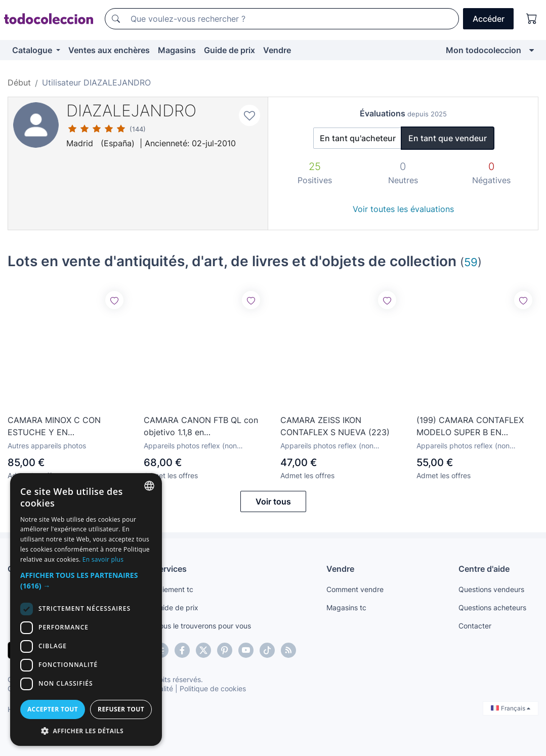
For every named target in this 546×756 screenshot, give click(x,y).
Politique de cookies (213, 688)
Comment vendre (355, 589)
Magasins (177, 50)
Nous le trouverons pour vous (202, 626)
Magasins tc (346, 607)
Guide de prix (229, 50)
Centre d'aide (484, 569)
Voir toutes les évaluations (403, 209)
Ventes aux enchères (109, 50)
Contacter (475, 626)
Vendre (277, 50)
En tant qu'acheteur (358, 138)
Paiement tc (174, 589)
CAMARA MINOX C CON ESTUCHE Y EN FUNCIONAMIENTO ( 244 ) (59, 427)
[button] (86, 580)
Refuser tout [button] (121, 709)
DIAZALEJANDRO (131, 111)
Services (170, 569)
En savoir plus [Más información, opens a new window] (103, 559)
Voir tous (273, 501)
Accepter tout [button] (53, 709)
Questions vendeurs (491, 589)
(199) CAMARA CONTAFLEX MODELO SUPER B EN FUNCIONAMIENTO (470, 427)
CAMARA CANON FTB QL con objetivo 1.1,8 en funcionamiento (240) (201, 427)
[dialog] (86, 610)
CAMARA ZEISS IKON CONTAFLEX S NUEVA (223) (335, 426)
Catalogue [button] (33, 50)
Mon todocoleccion (484, 50)
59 (471, 262)
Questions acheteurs (492, 607)
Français (511, 708)
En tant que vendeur (448, 138)
